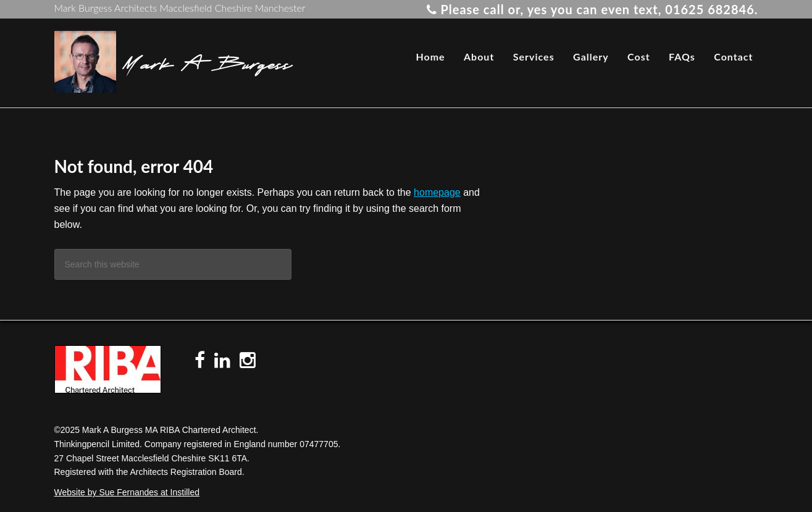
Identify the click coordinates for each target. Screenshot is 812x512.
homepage (437, 192)
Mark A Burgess (207, 62)
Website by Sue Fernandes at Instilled (127, 492)
